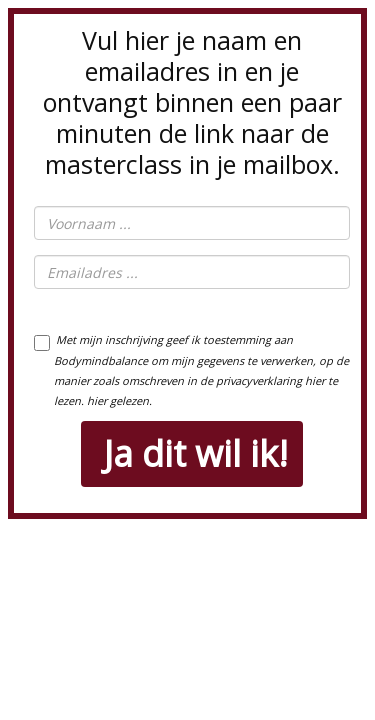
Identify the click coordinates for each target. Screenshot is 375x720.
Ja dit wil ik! (196, 453)
